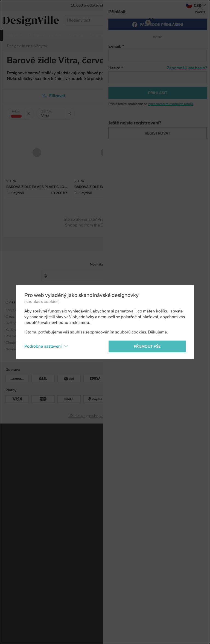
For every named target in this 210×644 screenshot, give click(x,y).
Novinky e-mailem (105, 264)
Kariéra (11, 330)
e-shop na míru (102, 416)
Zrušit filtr (31, 112)
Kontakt (11, 310)
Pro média (14, 336)
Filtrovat (54, 96)
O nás (10, 317)
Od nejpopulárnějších (156, 96)
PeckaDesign (131, 416)
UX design (77, 416)
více (182, 35)
